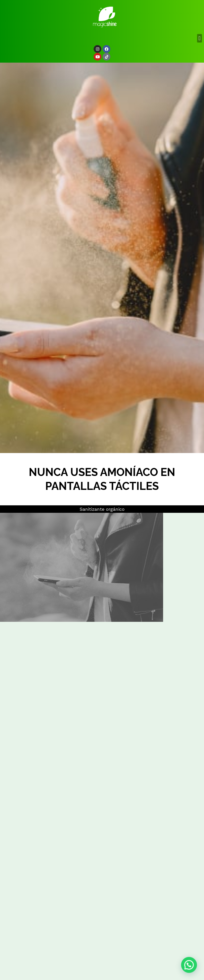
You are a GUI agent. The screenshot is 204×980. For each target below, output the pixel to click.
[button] (199, 38)
